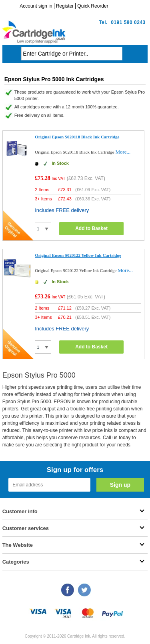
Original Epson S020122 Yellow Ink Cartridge (78, 255)
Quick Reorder (93, 6)
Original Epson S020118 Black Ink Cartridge (77, 137)
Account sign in (36, 6)
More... (123, 152)
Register (65, 6)
